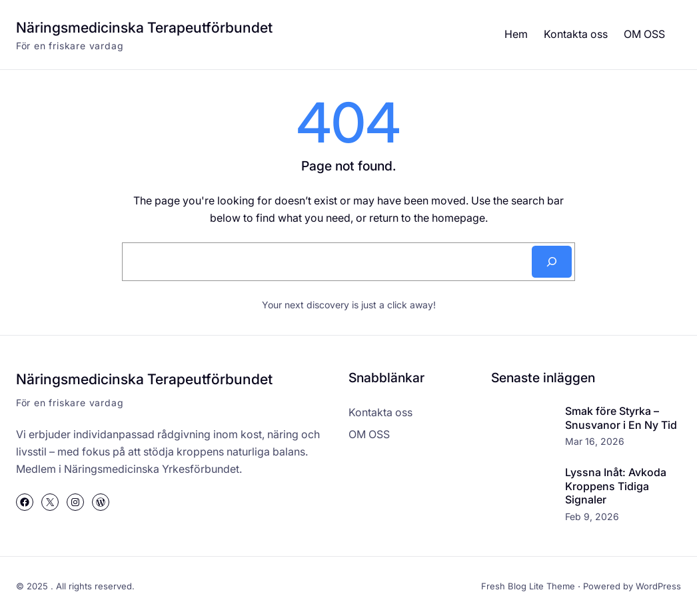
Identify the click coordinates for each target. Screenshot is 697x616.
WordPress (658, 586)
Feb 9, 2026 (592, 516)
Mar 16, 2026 (595, 441)
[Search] (552, 262)
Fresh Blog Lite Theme (528, 586)
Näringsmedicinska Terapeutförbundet (144, 27)
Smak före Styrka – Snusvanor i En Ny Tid (621, 418)
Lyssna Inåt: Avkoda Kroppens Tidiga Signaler (616, 486)
